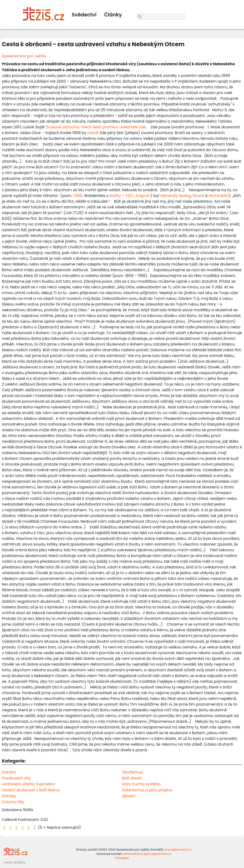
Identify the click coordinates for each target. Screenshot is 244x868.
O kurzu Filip (13, 802)
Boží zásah (132, 778)
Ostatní (9, 772)
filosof (198, 196)
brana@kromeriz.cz (178, 850)
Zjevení (129, 796)
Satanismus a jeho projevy (147, 790)
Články (113, 15)
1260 (78, 196)
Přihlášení (122, 858)
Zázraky (9, 796)
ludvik (93, 133)
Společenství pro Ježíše (24, 56)
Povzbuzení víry (16, 778)
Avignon (143, 196)
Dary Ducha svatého (141, 784)
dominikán (219, 196)
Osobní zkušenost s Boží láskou (31, 790)
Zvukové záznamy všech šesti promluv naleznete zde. (96, 127)
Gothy (115, 196)
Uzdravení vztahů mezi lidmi (28, 784)
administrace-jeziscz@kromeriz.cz (147, 854)
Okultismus (132, 772)
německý (169, 196)
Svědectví (84, 15)
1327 (129, 196)
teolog (185, 196)
